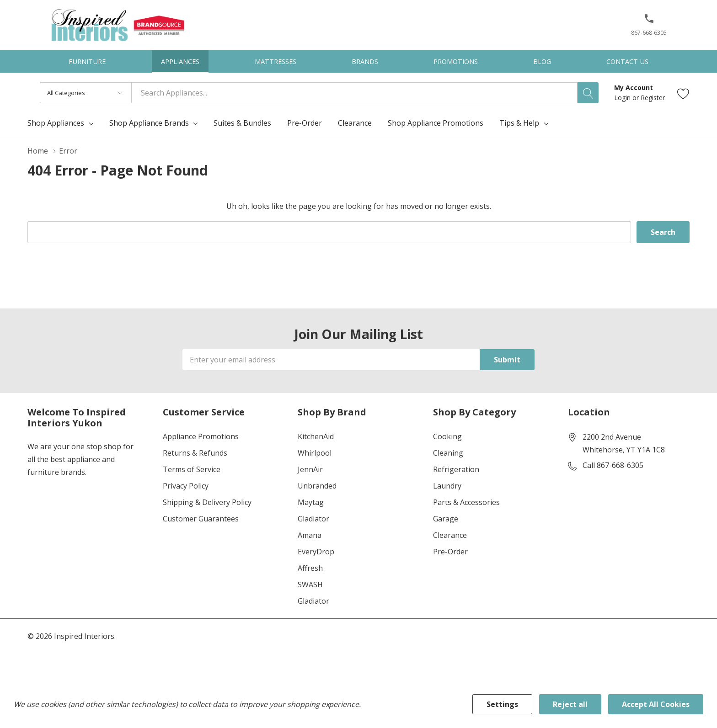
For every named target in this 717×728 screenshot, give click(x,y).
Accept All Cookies (656, 704)
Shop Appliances (56, 123)
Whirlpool (315, 453)
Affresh (310, 568)
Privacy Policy (186, 486)
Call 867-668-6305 (613, 465)
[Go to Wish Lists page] (683, 93)
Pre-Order (450, 552)
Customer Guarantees (201, 519)
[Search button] (588, 93)
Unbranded (317, 486)
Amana (310, 535)
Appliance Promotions (201, 436)
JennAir (310, 469)
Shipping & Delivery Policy (207, 502)
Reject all (570, 704)
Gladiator (313, 519)
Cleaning (448, 453)
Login (623, 98)
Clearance (450, 535)
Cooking (447, 436)
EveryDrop (316, 552)
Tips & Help (519, 123)
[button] (649, 22)
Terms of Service (192, 469)
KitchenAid (316, 436)
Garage (446, 519)
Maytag (311, 502)
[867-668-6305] (649, 28)
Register (653, 98)
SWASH (310, 585)
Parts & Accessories (466, 502)
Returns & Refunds (195, 453)
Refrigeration (456, 469)
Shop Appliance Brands (149, 123)
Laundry (447, 486)
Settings (502, 704)
